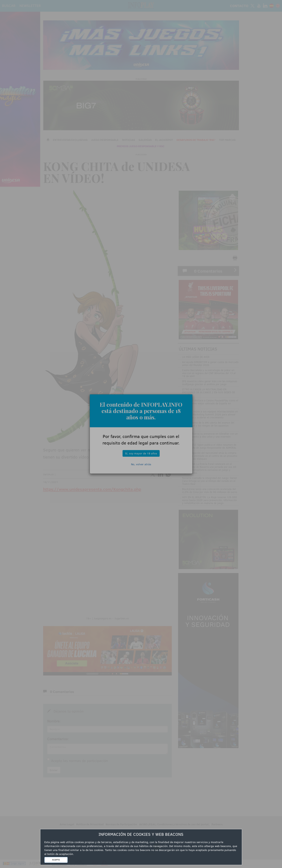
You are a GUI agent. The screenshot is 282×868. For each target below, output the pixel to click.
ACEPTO (56, 860)
